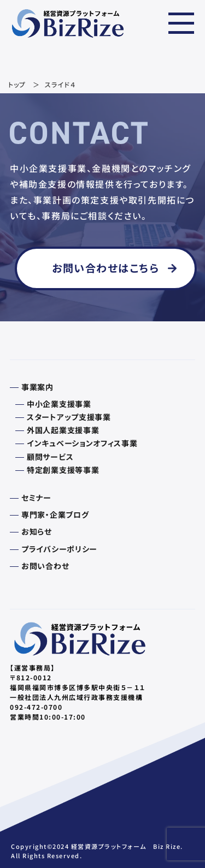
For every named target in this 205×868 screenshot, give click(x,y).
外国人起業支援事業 (63, 430)
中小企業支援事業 (59, 404)
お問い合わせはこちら (106, 268)
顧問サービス (50, 457)
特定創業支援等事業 (63, 470)
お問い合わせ (45, 566)
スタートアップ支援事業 (69, 417)
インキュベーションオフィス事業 (82, 443)
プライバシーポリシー (59, 549)
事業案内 (37, 387)
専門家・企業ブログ (55, 514)
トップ (17, 84)
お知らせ (37, 531)
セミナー (36, 498)
